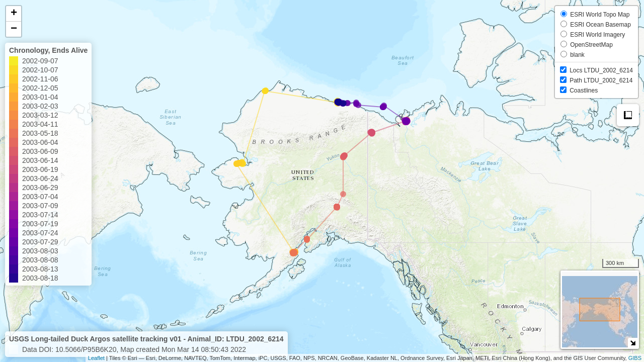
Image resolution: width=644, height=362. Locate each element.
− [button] (14, 29)
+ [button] (14, 14)
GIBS (635, 358)
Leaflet (96, 358)
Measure (628, 115)
